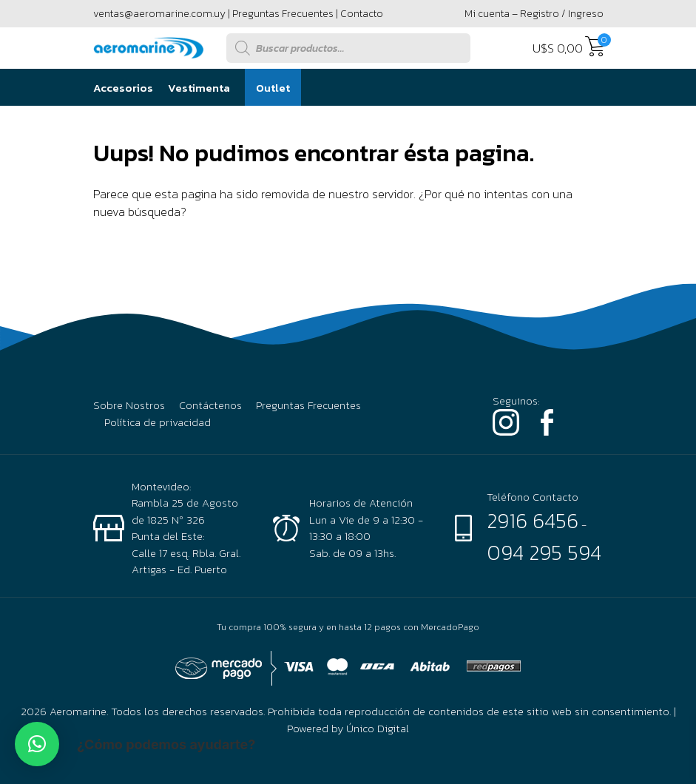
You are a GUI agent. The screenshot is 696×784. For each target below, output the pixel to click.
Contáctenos (210, 405)
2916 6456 (533, 521)
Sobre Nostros (129, 405)
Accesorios (123, 88)
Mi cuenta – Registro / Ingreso (534, 14)
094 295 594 (544, 552)
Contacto (362, 14)
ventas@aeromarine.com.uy (159, 14)
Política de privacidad (158, 422)
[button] (37, 744)
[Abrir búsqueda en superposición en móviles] (348, 48)
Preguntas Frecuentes (283, 14)
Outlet (273, 88)
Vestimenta (199, 88)
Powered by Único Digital (348, 728)
